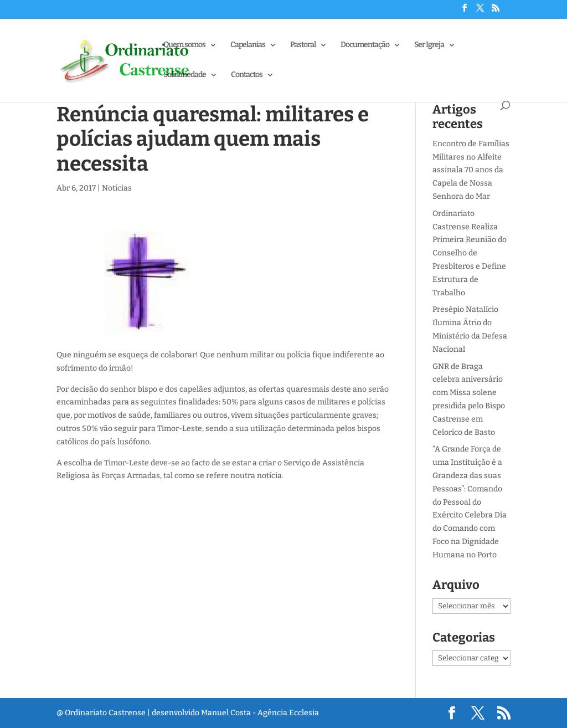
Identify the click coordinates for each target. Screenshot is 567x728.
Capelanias (248, 45)
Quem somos (184, 45)
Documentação (365, 45)
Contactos (247, 75)
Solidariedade (185, 75)
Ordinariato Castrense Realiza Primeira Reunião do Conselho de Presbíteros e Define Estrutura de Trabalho (470, 253)
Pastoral (303, 45)
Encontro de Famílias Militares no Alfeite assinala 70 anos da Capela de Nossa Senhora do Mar (471, 170)
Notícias (117, 188)
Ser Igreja (429, 45)
